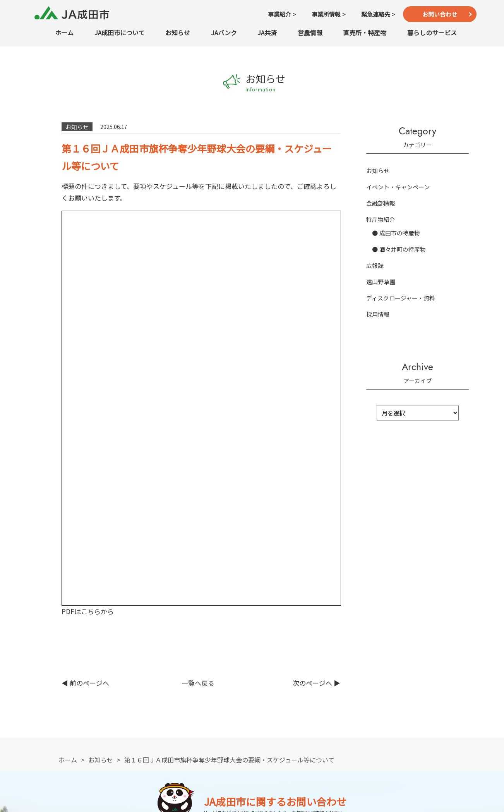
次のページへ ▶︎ (316, 299)
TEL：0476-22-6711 (120, 597)
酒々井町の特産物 (403, 249)
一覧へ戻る (198, 299)
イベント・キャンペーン (398, 187)
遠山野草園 (381, 282)
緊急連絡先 (384, 597)
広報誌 (375, 265)
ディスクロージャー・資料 (401, 298)
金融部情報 (381, 203)
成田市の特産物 (400, 233)
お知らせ (378, 171)
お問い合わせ (440, 14)
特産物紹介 (381, 219)
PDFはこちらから (88, 227)
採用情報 (378, 314)
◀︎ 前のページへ (85, 299)
